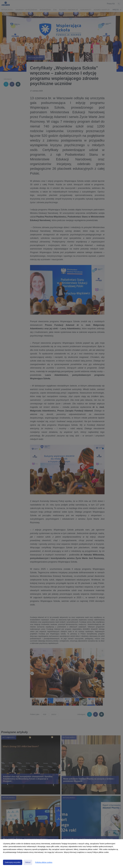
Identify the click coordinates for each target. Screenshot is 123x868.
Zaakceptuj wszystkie (13, 862)
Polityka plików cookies (44, 862)
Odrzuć (28, 862)
